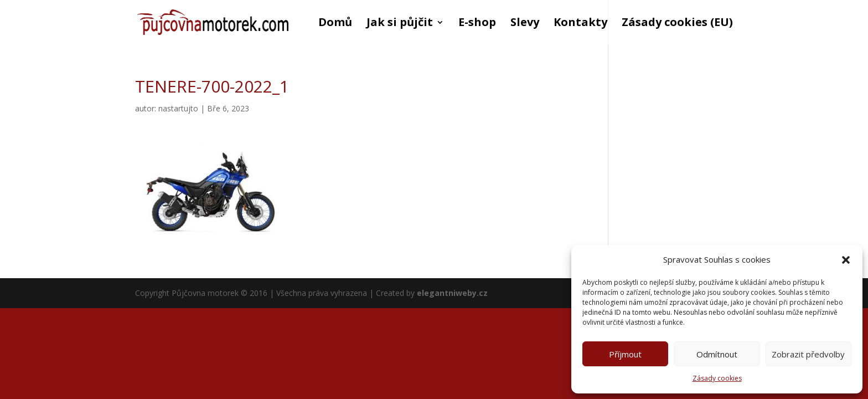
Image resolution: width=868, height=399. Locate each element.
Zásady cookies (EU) (677, 24)
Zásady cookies (717, 378)
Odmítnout (717, 354)
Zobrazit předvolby (808, 354)
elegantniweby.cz (452, 293)
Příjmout (625, 354)
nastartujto (178, 108)
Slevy (525, 24)
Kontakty (580, 24)
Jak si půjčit (400, 24)
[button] (846, 260)
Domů (335, 24)
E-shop (477, 24)
